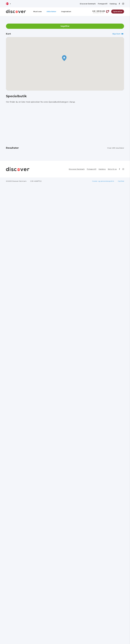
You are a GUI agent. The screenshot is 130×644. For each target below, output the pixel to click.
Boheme (95, 274)
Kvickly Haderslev (58, 274)
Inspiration (66, 11)
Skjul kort (118, 34)
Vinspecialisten (57, 412)
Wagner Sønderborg (60, 506)
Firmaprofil (103, 4)
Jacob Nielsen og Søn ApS (22, 506)
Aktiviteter (51, 11)
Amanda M (14, 274)
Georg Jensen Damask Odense (20, 181)
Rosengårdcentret (100, 180)
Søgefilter (65, 26)
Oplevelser (118, 12)
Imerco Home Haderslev (21, 320)
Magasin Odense (58, 180)
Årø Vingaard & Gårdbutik (22, 228)
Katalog (113, 4)
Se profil (14, 175)
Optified (121, 640)
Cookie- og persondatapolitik (103, 640)
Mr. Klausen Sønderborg (21, 550)
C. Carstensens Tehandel (62, 366)
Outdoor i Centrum (100, 412)
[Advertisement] (65, 125)
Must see (37, 11)
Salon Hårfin (97, 228)
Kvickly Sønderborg (19, 594)
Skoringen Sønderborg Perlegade (61, 461)
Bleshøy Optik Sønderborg (104, 550)
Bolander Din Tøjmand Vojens (105, 366)
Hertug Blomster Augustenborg (18, 367)
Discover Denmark (88, 4)
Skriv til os (112, 628)
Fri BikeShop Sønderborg (22, 412)
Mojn (93, 506)
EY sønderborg (98, 460)
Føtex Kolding (57, 320)
